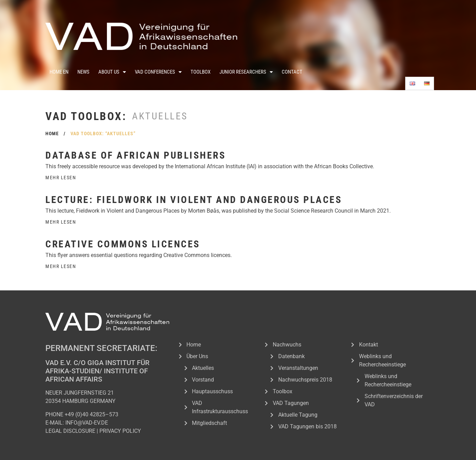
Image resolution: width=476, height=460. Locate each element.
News (83, 72)
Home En (59, 72)
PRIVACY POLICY (120, 431)
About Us (112, 72)
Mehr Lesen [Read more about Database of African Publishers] (61, 178)
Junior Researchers (246, 72)
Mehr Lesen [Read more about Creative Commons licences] (61, 266)
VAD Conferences (158, 72)
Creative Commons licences (123, 244)
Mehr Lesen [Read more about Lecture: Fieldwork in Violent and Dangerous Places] (61, 222)
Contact (292, 72)
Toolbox (201, 72)
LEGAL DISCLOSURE (70, 431)
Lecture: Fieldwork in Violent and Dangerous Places (194, 200)
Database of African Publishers (136, 155)
